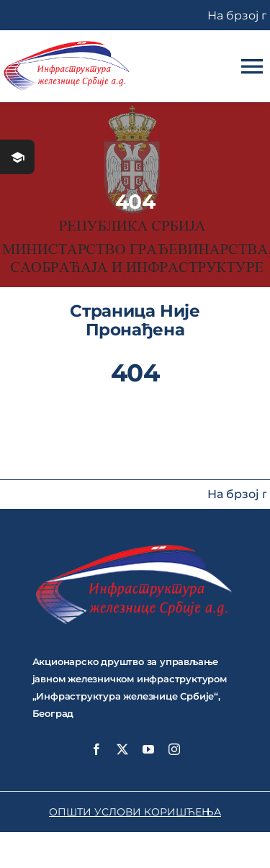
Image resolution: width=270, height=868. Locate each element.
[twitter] (122, 749)
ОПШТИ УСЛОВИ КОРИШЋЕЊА (135, 812)
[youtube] (148, 749)
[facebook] (96, 749)
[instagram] (174, 749)
